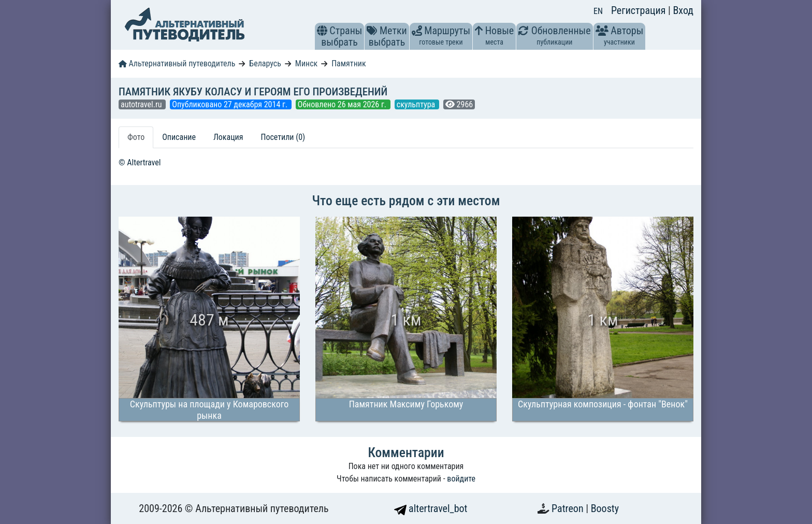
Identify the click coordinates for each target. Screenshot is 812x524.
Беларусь (265, 63)
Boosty (605, 508)
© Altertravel (140, 162)
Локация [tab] (228, 137)
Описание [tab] (179, 137)
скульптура (417, 104)
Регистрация (640, 10)
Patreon (569, 508)
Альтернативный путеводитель (177, 63)
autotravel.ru (142, 104)
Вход (683, 10)
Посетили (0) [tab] (283, 137)
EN (598, 11)
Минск (306, 63)
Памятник (349, 63)
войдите (461, 479)
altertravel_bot (431, 508)
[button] (322, 31)
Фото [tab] (136, 137)
